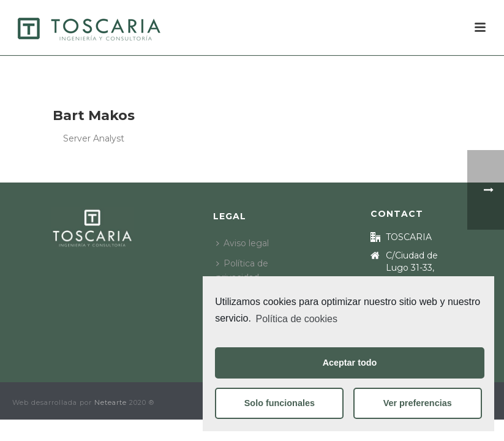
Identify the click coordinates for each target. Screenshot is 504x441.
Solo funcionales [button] (280, 403)
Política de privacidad (242, 270)
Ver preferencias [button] (418, 403)
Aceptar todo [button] (350, 363)
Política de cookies (297, 319)
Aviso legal (243, 243)
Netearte (111, 402)
